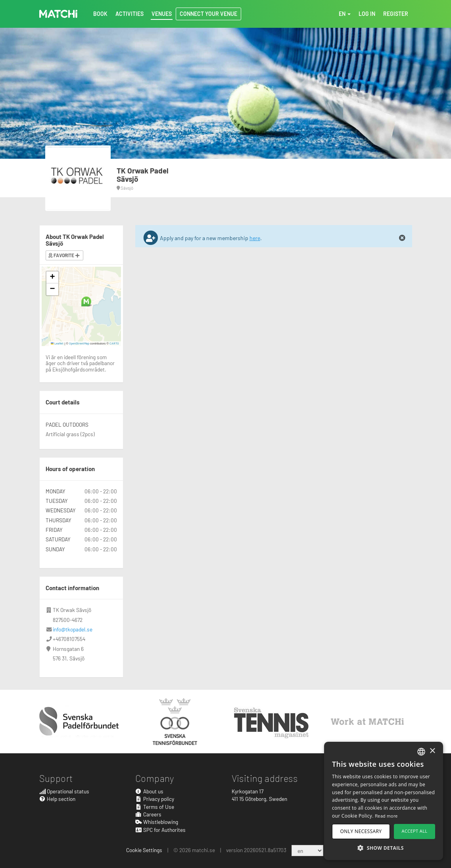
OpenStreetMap (79, 343)
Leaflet (57, 343)
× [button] (432, 751)
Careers (148, 814)
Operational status (64, 791)
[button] (86, 301)
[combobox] (421, 752)
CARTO (114, 343)
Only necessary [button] (361, 831)
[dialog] (384, 801)
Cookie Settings (144, 850)
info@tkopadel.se (73, 629)
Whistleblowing (157, 822)
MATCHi (58, 14)
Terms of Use (155, 807)
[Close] (402, 238)
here (255, 238)
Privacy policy (155, 799)
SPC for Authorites (160, 830)
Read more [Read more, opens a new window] (386, 816)
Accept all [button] (415, 831)
